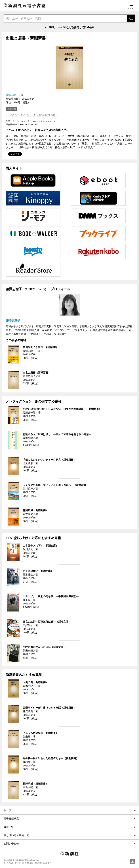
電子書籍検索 (11, 819)
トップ (7, 810)
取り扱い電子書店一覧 (16, 835)
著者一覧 (9, 827)
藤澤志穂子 (12, 95)
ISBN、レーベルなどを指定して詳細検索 (71, 27)
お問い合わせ (11, 844)
